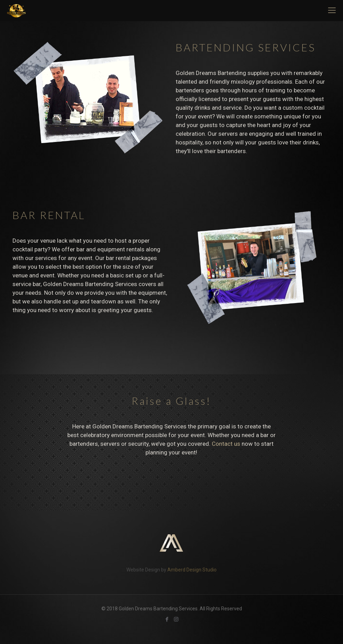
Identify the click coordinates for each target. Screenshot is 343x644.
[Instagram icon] (176, 619)
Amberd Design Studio (192, 570)
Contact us (226, 444)
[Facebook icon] (167, 619)
